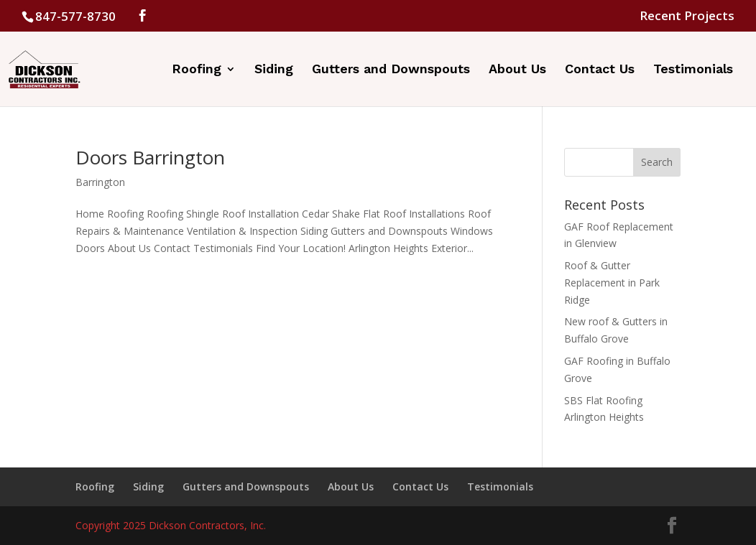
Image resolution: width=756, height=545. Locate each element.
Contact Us (600, 70)
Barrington (100, 182)
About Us (517, 70)
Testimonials (693, 70)
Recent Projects (687, 17)
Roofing (197, 70)
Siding (274, 70)
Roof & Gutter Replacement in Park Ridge (612, 283)
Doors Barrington (150, 157)
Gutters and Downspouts (391, 70)
